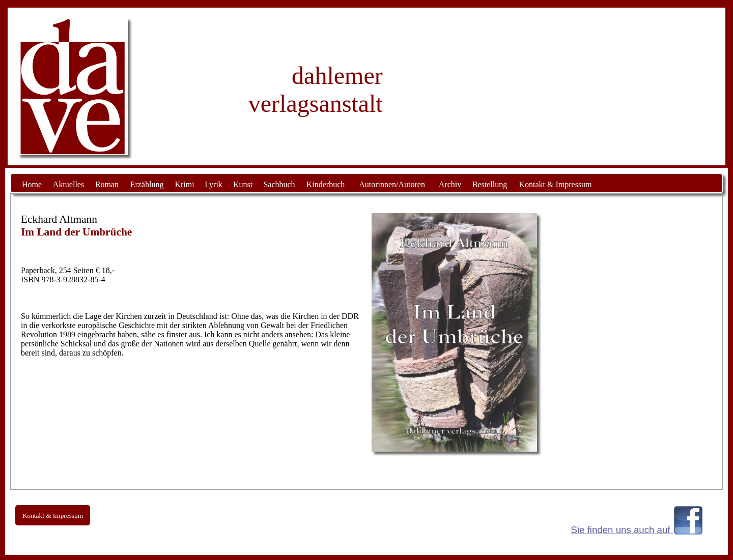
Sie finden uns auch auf (622, 530)
